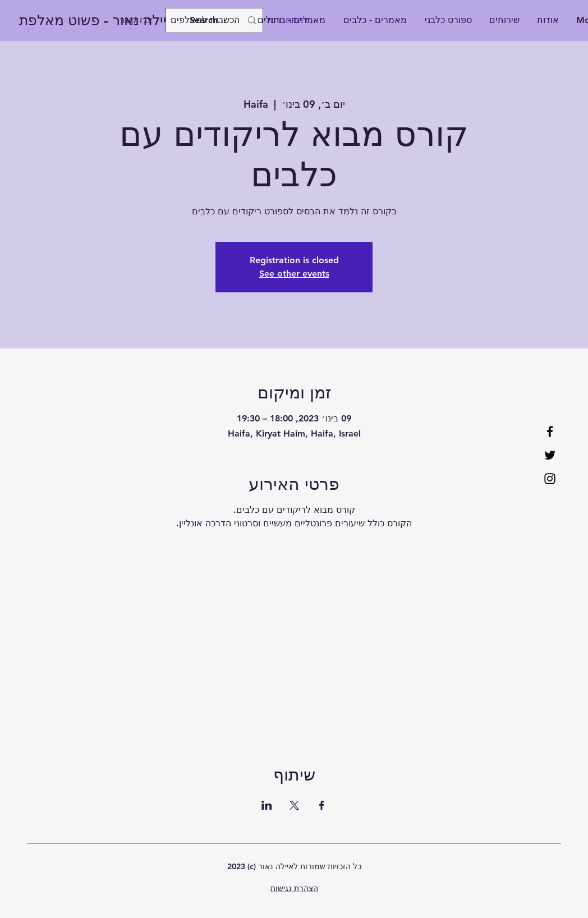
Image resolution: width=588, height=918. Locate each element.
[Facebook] (550, 432)
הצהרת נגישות (294, 888)
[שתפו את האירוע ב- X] (294, 805)
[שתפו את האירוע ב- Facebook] (322, 805)
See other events (294, 274)
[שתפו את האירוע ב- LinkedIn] (267, 805)
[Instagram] (550, 479)
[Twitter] (550, 455)
